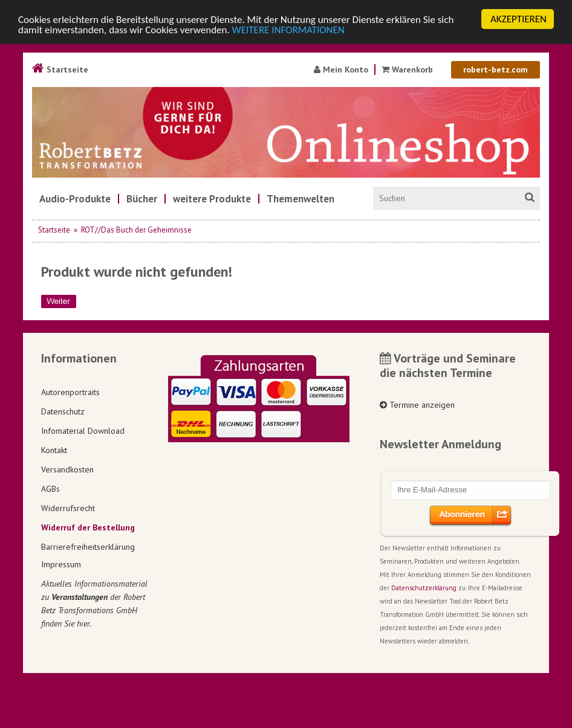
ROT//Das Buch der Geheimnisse (136, 230)
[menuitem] (75, 199)
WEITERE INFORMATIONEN (288, 30)
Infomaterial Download (83, 431)
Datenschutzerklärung (424, 588)
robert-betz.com (496, 69)
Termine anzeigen (417, 405)
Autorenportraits (70, 392)
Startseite (60, 69)
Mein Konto (341, 69)
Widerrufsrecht (68, 508)
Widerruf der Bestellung (88, 527)
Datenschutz (63, 411)
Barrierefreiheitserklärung (88, 547)
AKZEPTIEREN (518, 19)
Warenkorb (408, 69)
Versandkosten (67, 469)
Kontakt (54, 450)
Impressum (61, 564)
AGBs (50, 489)
